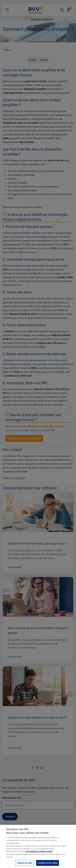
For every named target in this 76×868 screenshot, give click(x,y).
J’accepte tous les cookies (48, 865)
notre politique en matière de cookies (39, 853)
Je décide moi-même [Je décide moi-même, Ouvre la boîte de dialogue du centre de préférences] (25, 865)
